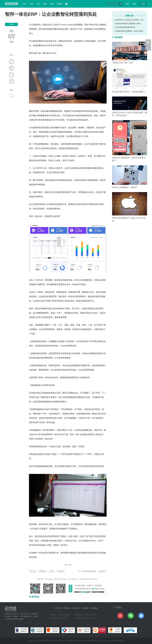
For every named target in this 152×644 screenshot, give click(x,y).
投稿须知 (94, 608)
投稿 (143, 4)
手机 (38, 4)
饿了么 (33, 571)
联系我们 (67, 608)
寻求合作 (102, 571)
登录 (127, 4)
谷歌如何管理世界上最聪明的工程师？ (128, 24)
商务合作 (76, 608)
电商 (52, 4)
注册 (134, 4)
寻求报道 (85, 608)
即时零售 (61, 571)
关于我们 (58, 608)
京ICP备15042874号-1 (57, 641)
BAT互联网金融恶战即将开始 (125, 27)
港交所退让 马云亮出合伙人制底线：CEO (129, 20)
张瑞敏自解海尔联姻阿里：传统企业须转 (129, 31)
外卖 (52, 571)
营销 (62, 120)
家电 (45, 4)
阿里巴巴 (43, 571)
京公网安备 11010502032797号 (75, 641)
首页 (25, 4)
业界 (31, 4)
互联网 (59, 4)
